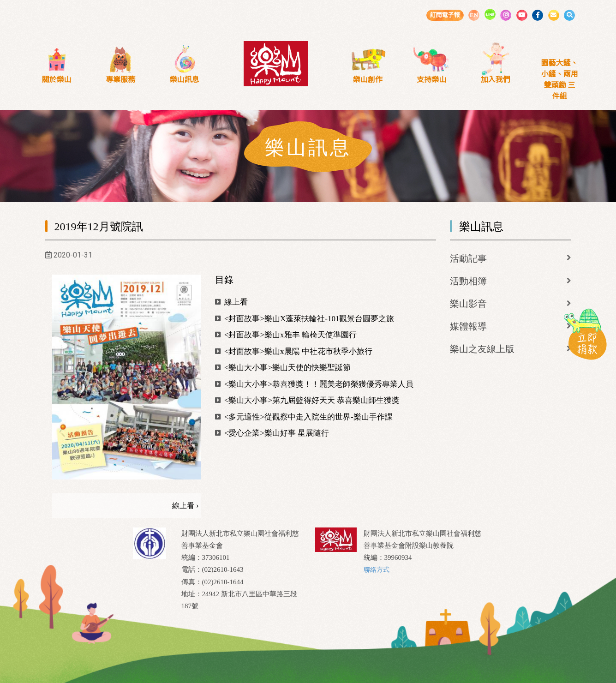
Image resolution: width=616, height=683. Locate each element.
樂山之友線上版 (482, 349)
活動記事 (468, 258)
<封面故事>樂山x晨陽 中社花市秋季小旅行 (294, 351)
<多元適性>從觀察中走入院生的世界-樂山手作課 (304, 417)
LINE (490, 14)
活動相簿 (468, 281)
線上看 (231, 302)
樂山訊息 (185, 80)
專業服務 (120, 80)
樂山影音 (468, 304)
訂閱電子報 (445, 15)
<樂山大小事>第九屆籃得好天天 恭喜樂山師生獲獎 (308, 400)
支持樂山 (431, 80)
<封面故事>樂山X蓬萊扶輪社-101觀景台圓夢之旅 (305, 319)
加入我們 (496, 80)
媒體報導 (468, 326)
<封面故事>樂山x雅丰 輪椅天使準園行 (286, 335)
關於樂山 (56, 80)
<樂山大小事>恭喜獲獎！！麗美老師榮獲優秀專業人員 (314, 384)
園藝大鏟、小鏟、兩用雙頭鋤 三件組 (559, 80)
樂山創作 (368, 80)
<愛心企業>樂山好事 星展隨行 (272, 433)
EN (474, 15)
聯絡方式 (377, 569)
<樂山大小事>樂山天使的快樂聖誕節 (283, 368)
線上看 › (185, 506)
